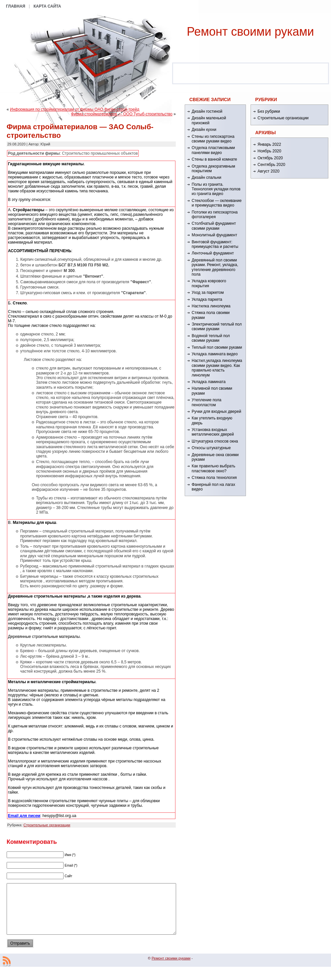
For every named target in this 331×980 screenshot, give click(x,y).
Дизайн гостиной (207, 111)
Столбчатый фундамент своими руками (214, 226)
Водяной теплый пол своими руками (211, 338)
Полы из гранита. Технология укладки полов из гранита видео (216, 189)
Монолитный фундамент (214, 235)
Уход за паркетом (208, 293)
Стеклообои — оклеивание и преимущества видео (217, 203)
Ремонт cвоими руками (250, 32)
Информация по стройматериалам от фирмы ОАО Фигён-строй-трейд (75, 109)
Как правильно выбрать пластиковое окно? (213, 468)
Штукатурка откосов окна (215, 441)
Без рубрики (269, 111)
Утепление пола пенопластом (207, 402)
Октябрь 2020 (270, 158)
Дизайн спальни (206, 177)
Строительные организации (47, 825)
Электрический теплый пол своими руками (217, 327)
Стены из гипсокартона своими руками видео (213, 139)
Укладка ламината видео (215, 354)
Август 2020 (268, 171)
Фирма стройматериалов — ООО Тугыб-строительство (122, 114)
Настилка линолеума (211, 306)
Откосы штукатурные (211, 448)
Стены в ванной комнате (214, 159)
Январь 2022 (269, 144)
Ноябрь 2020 (269, 151)
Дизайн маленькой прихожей (209, 120)
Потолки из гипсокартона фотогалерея (215, 215)
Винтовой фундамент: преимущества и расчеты (215, 244)
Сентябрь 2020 (271, 165)
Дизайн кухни (204, 130)
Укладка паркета (207, 299)
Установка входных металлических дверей (213, 432)
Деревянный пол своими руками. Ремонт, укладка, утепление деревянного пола (215, 267)
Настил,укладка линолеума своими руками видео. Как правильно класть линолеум (217, 368)
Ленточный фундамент (213, 253)
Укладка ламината (209, 382)
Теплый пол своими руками (217, 347)
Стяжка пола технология (214, 478)
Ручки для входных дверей (216, 412)
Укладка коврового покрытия (209, 283)
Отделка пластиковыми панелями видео (213, 150)
